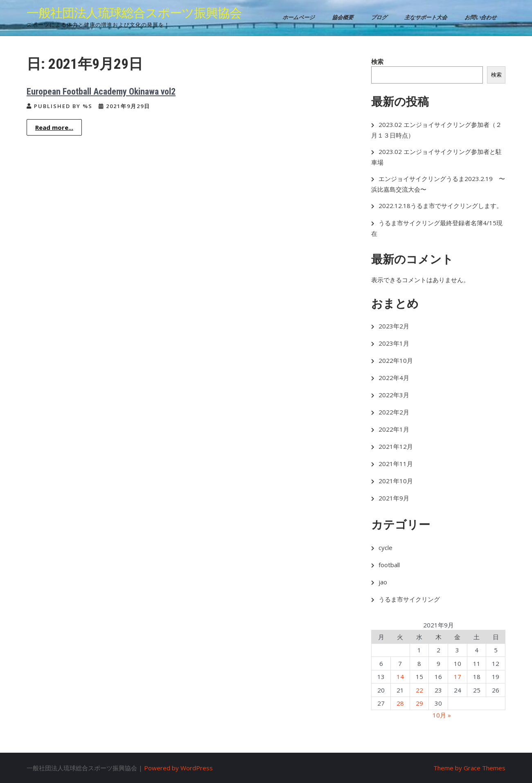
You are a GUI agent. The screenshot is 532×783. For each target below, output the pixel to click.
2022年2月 (394, 412)
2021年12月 (396, 446)
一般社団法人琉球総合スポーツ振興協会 (134, 13)
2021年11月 (396, 464)
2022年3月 (394, 395)
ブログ (380, 17)
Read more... (54, 127)
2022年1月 (394, 429)
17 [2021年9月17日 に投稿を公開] (458, 677)
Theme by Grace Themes (469, 768)
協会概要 (344, 17)
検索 (377, 61)
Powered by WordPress (178, 768)
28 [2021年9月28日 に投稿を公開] (400, 703)
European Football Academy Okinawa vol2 (101, 92)
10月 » (442, 715)
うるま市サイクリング (409, 599)
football (389, 565)
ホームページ (299, 17)
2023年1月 (394, 343)
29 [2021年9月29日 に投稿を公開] (419, 703)
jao (383, 582)
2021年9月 (394, 498)
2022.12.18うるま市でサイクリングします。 (441, 206)
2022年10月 (396, 360)
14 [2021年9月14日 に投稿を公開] (400, 677)
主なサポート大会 (427, 17)
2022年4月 (394, 378)
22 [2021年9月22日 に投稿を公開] (419, 690)
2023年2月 (394, 326)
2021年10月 (396, 481)
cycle (385, 548)
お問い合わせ (481, 17)
